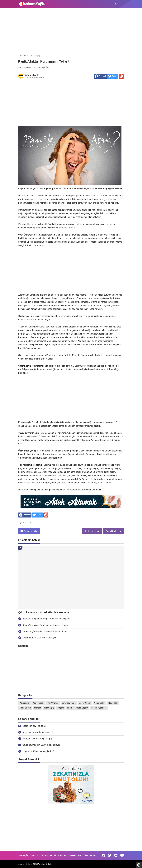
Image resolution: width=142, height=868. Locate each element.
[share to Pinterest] (121, 76)
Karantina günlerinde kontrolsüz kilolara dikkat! (45, 631)
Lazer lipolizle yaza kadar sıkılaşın (39, 638)
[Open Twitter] (110, 855)
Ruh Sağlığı (27, 523)
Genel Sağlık (100, 703)
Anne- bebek (38, 703)
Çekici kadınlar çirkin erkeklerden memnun (44, 612)
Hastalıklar (113, 703)
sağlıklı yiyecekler (99, 708)
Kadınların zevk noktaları (34, 726)
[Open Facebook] (104, 855)
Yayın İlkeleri (90, 855)
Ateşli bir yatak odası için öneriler (38, 732)
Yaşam (61, 708)
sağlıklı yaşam (82, 708)
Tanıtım (44, 855)
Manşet (38, 708)
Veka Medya (32, 75)
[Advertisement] (71, 32)
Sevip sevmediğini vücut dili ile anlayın (41, 745)
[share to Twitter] (113, 76)
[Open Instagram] (116, 855)
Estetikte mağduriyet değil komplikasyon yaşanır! (46, 619)
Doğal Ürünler (85, 703)
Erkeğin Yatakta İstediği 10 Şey (37, 739)
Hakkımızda (75, 855)
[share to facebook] (100, 76)
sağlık (70, 708)
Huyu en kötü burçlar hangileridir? (38, 751)
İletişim (34, 855)
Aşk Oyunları (53, 703)
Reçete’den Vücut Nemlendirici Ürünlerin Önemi (45, 625)
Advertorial (25, 703)
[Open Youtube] (122, 855)
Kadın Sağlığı (25, 708)
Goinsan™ (52, 864)
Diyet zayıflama (69, 703)
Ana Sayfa (23, 855)
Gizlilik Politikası (58, 855)
